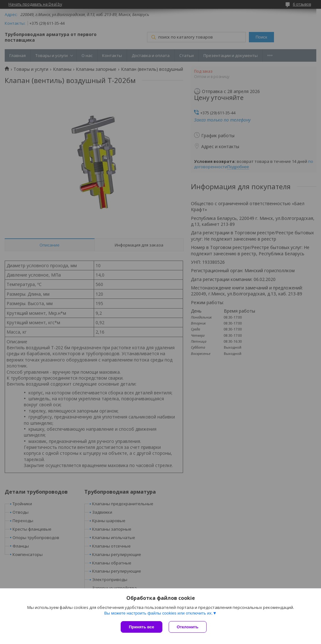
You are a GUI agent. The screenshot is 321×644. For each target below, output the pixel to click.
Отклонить (188, 627)
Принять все (142, 627)
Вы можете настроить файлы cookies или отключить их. (158, 613)
